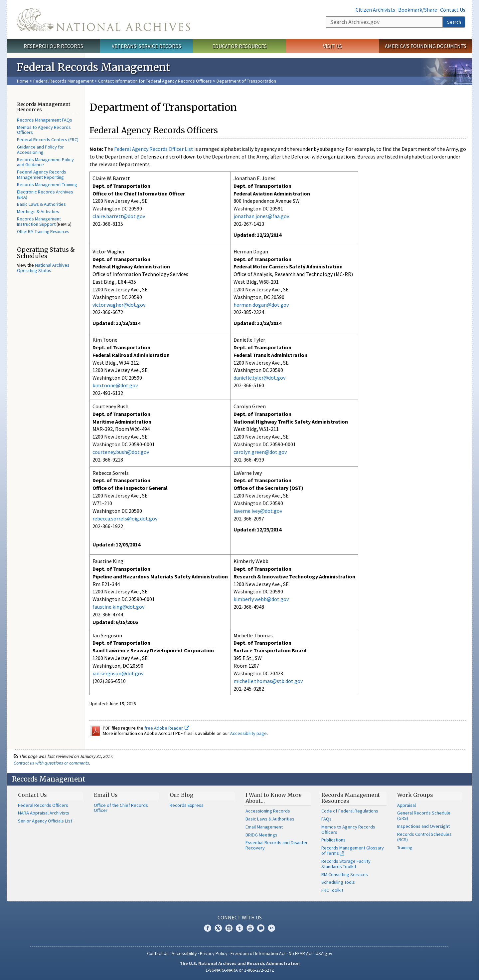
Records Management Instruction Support (39, 221)
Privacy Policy (214, 953)
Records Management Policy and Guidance (45, 162)
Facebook (208, 928)
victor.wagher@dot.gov (119, 305)
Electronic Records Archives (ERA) (45, 194)
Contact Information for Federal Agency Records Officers (155, 81)
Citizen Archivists (375, 10)
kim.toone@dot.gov (115, 385)
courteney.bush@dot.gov (121, 452)
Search (454, 22)
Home (23, 81)
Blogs (261, 928)
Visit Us (332, 46)
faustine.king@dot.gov (118, 607)
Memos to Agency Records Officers (44, 130)
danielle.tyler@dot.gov (259, 378)
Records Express (187, 805)
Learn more (420, 968)
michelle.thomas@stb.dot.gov (268, 681)
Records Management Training (47, 184)
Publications (333, 840)
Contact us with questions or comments (51, 763)
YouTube (250, 928)
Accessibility (184, 953)
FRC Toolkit (332, 890)
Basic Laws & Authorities (41, 204)
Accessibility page (248, 733)
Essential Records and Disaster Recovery (277, 845)
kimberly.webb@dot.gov (261, 599)
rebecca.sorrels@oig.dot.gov (125, 518)
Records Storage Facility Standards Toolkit (346, 864)
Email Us (106, 795)
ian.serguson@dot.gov (118, 673)
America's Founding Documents (426, 46)
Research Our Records (53, 46)
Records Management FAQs (45, 120)
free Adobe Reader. (167, 728)
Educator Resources (239, 46)
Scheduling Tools (338, 882)
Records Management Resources (351, 798)
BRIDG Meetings (261, 835)
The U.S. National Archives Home (103, 20)
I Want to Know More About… (274, 798)
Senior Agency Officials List (45, 821)
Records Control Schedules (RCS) (424, 837)
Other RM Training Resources (43, 232)
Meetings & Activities (38, 211)
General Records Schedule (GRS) (424, 816)
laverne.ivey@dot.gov (258, 511)
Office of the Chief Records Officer (121, 808)
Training (405, 847)
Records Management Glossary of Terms (353, 850)
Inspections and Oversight (423, 826)
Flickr (271, 928)
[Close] (471, 918)
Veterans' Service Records (147, 46)
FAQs (326, 819)
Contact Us (453, 10)
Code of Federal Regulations (350, 811)
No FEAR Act (301, 953)
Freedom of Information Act (258, 953)
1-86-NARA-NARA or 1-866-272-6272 (240, 970)
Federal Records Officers (43, 805)
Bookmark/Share (418, 10)
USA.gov (324, 953)
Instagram (229, 928)
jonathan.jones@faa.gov (261, 216)
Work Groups (415, 795)
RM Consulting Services (345, 874)
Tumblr (239, 928)
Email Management (264, 827)
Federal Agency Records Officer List (154, 149)
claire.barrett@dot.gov (119, 216)
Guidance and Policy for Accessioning (40, 150)
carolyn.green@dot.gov (260, 452)
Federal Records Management (63, 81)
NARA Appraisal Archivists (44, 813)
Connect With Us (240, 917)
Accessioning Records (268, 811)
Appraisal (406, 805)
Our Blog (181, 795)
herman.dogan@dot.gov (261, 305)
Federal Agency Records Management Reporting (42, 174)
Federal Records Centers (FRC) (48, 140)
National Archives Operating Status (43, 268)
